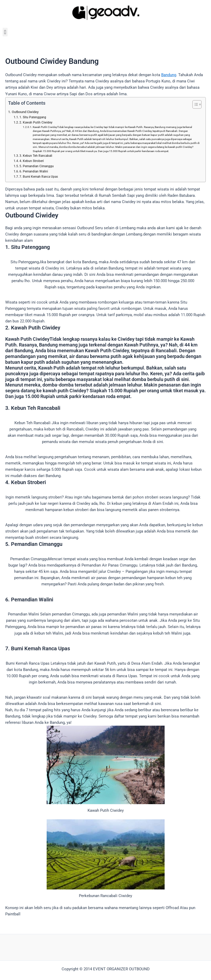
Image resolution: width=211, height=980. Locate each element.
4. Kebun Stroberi (32, 161)
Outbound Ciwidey (25, 112)
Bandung (169, 75)
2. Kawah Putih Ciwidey (36, 122)
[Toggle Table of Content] (194, 104)
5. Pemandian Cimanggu (37, 166)
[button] (5, 32)
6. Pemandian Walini (34, 171)
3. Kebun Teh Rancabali (36, 156)
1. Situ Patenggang (33, 117)
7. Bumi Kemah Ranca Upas (39, 177)
